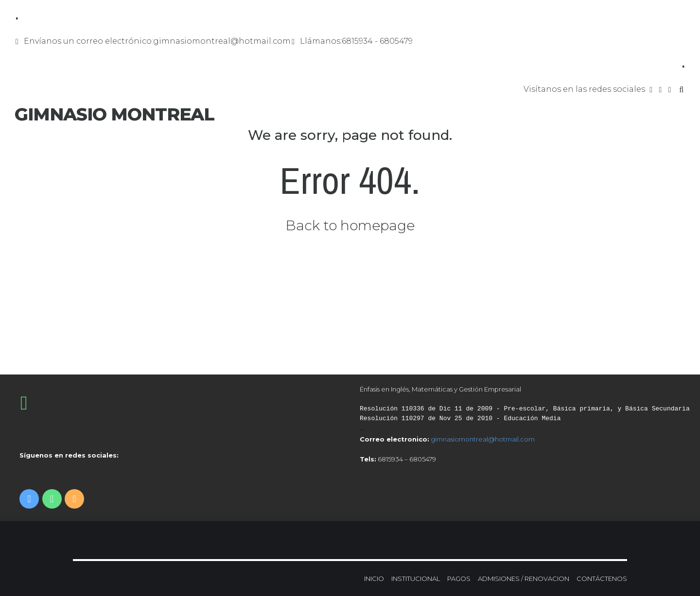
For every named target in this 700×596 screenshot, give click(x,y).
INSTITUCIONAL (416, 579)
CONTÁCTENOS (602, 579)
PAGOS (459, 579)
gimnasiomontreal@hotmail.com (483, 439)
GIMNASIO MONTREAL (114, 114)
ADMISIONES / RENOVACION (524, 579)
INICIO (374, 579)
